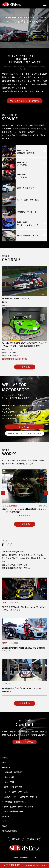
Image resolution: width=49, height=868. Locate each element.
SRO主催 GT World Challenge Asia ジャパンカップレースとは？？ (24, 608)
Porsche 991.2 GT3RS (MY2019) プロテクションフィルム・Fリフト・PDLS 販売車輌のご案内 (24, 344)
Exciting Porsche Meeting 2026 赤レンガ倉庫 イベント (24, 649)
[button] (3, 493)
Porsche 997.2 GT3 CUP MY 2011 (17, 298)
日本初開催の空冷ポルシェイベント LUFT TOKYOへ (21, 690)
